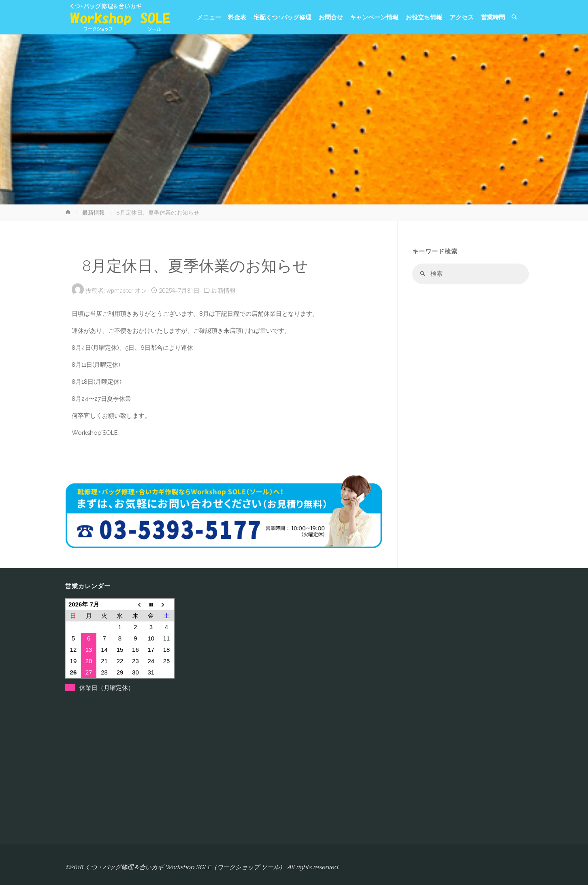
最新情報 (94, 213)
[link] (514, 18)
